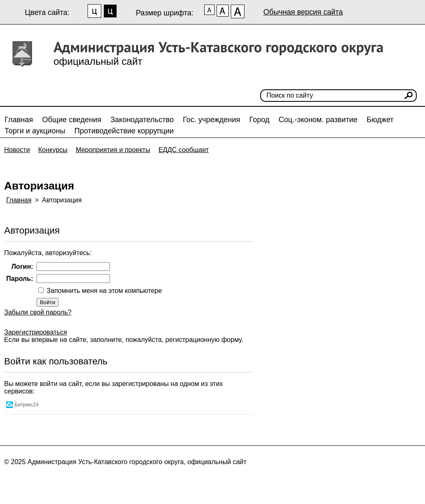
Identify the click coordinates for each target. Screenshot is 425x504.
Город (260, 120)
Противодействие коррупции (124, 131)
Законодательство (142, 120)
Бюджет (380, 120)
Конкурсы (53, 150)
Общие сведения (72, 120)
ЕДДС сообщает (184, 150)
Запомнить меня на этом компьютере (103, 291)
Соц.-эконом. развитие (318, 120)
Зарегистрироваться (35, 332)
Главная (19, 120)
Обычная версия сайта (303, 12)
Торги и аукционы (35, 131)
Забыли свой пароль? (38, 312)
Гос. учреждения (212, 120)
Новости (17, 150)
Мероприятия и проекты (113, 150)
